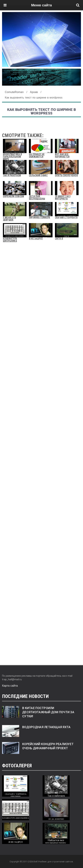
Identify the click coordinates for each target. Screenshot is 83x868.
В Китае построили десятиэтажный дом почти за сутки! (48, 712)
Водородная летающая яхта (46, 727)
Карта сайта (10, 686)
